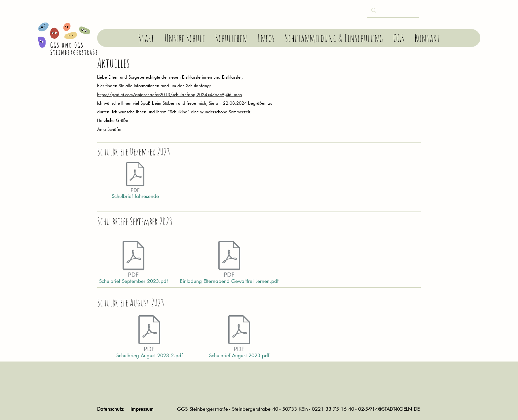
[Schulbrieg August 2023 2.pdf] (149, 338)
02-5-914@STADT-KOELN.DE (389, 409)
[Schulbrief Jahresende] (135, 182)
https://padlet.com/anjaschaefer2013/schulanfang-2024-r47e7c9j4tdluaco (169, 95)
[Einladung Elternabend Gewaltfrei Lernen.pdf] (229, 264)
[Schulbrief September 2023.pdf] (133, 264)
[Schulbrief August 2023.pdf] (239, 338)
